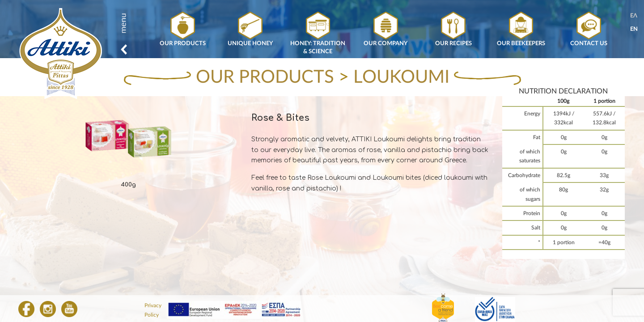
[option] (128, 147)
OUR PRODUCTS (265, 77)
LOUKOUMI (401, 77)
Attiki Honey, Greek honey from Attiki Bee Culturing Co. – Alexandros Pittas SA (61, 54)
